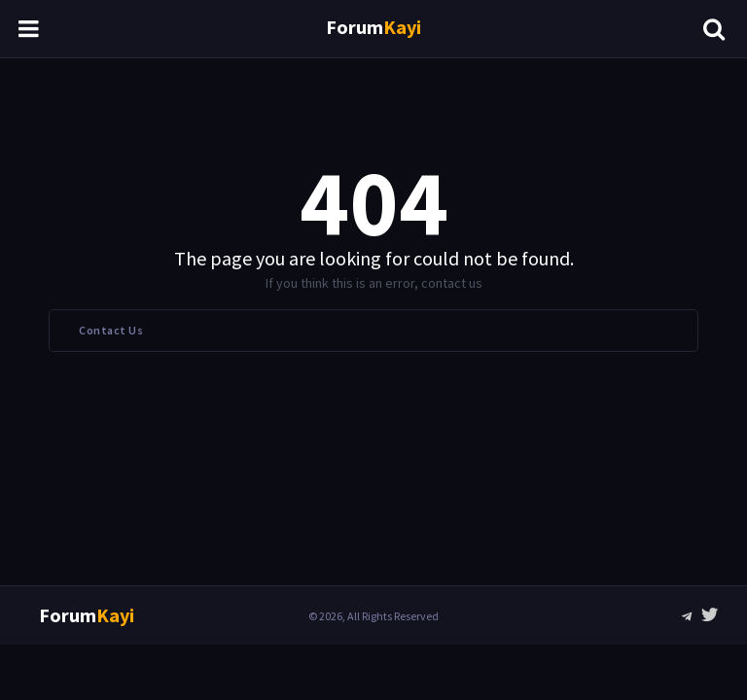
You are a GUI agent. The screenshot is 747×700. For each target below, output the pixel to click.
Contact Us (111, 330)
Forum (373, 27)
